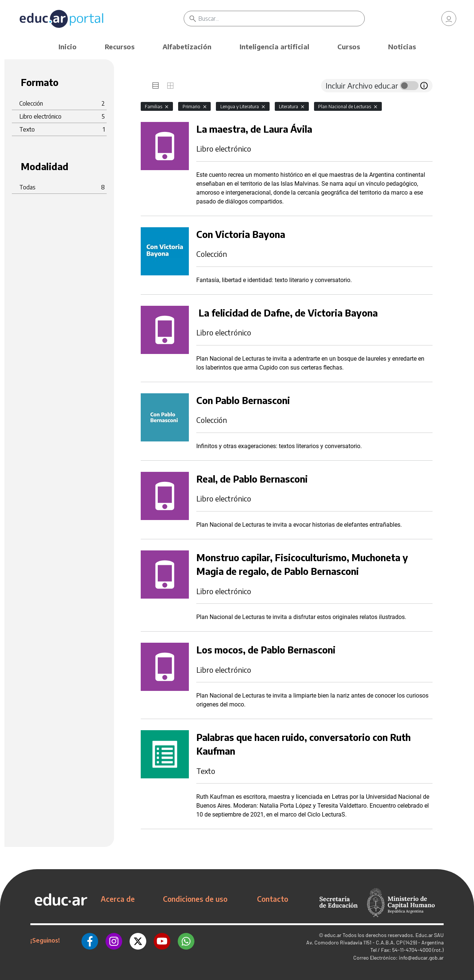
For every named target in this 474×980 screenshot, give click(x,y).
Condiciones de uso (195, 899)
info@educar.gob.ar (421, 958)
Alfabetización (187, 47)
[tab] (156, 86)
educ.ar (333, 935)
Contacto (273, 899)
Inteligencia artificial (274, 47)
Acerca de (118, 899)
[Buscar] (281, 19)
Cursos (349, 47)
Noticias (402, 47)
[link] (449, 19)
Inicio (68, 47)
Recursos (120, 47)
